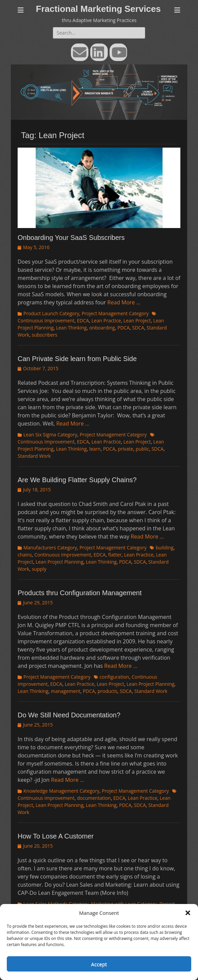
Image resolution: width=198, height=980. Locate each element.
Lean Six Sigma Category (50, 435)
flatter (115, 555)
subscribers (45, 335)
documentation (94, 798)
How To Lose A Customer (56, 836)
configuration (114, 677)
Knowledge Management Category (61, 791)
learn (95, 449)
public (142, 449)
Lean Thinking (71, 328)
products (107, 691)
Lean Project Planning (60, 562)
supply (39, 569)
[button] (188, 913)
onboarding (102, 328)
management (66, 691)
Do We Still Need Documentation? (69, 715)
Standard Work (34, 456)
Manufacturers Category (50, 548)
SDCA (138, 328)
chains (25, 555)
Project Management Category (115, 313)
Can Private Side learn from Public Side (77, 359)
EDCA (83, 321)
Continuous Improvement (63, 555)
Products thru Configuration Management (80, 593)
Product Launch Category (51, 313)
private (125, 449)
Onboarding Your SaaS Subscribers (71, 238)
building (165, 548)
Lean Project (137, 321)
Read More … (124, 302)
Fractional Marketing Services (98, 9)
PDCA (123, 328)
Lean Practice (106, 321)
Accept (99, 964)
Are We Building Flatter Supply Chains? (77, 480)
